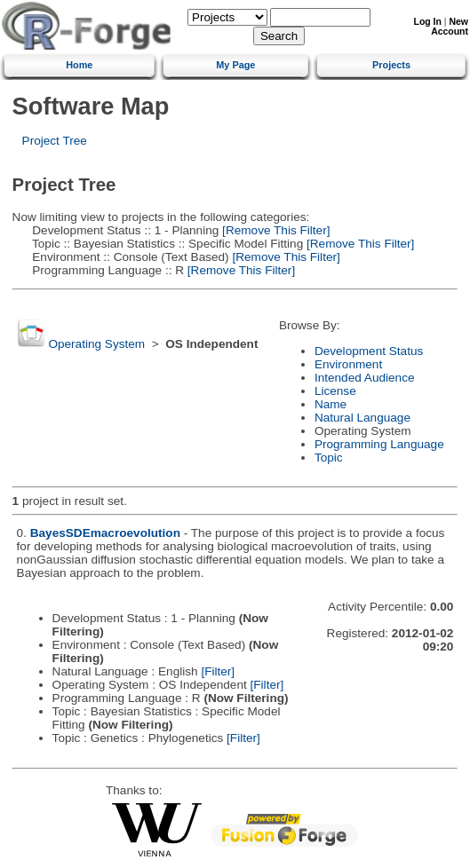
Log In (428, 22)
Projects (391, 65)
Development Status (369, 351)
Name (331, 404)
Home (79, 65)
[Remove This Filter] (274, 230)
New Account (450, 27)
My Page (235, 65)
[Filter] (218, 671)
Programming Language (379, 444)
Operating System (96, 344)
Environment (348, 364)
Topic (329, 458)
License (335, 391)
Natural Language (362, 418)
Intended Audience (365, 378)
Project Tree (55, 141)
